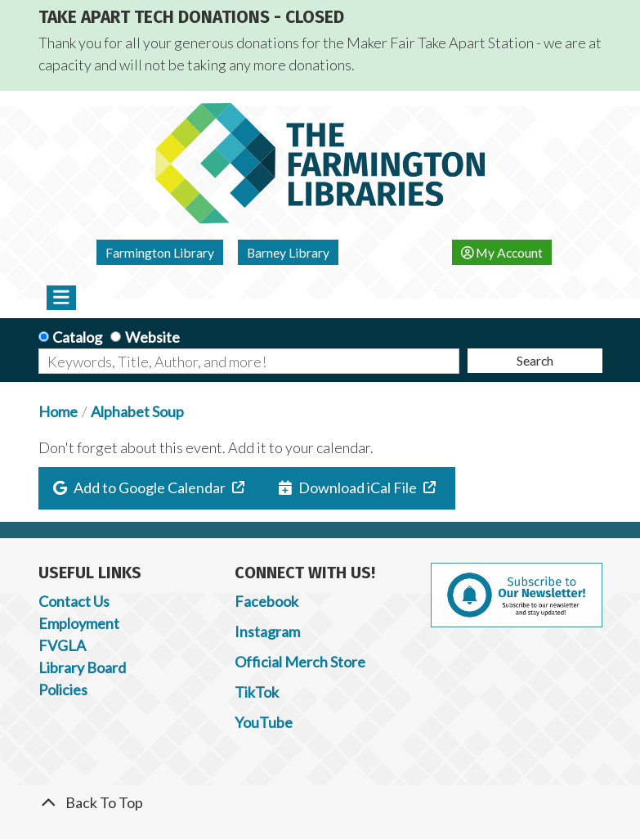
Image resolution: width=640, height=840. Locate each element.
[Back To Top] (320, 803)
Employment (79, 623)
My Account (502, 252)
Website (152, 337)
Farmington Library (160, 252)
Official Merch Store (300, 662)
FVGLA (62, 645)
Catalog (77, 337)
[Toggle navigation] (62, 298)
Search (535, 360)
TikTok (257, 692)
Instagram (267, 631)
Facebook (266, 601)
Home (58, 411)
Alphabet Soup (137, 411)
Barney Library (288, 252)
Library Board (82, 667)
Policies (63, 690)
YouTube (264, 722)
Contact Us (74, 601)
